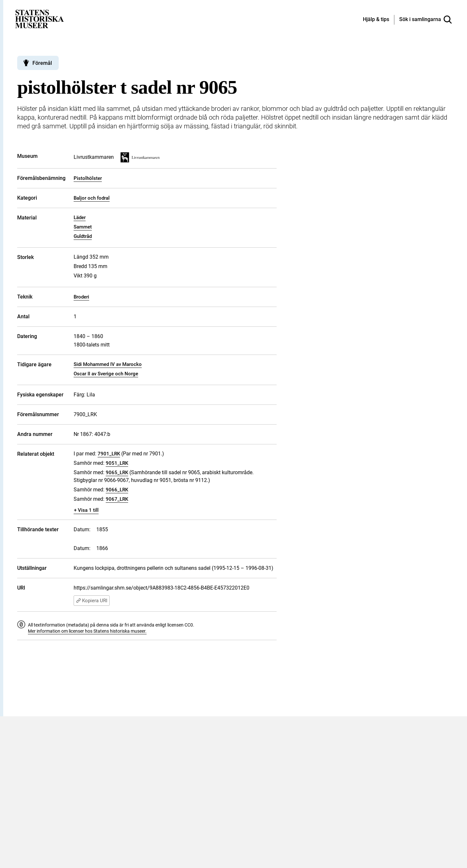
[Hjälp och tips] (376, 20)
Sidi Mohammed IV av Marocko (108, 364)
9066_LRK (117, 490)
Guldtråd (83, 236)
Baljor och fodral (92, 198)
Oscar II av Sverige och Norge (106, 374)
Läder (80, 217)
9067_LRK (117, 499)
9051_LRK (117, 463)
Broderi (81, 297)
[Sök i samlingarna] (425, 20)
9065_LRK (117, 473)
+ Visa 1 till (86, 510)
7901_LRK (109, 454)
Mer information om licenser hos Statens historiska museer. (87, 631)
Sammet (83, 227)
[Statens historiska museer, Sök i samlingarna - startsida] (40, 19)
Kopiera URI (92, 601)
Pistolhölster (88, 178)
